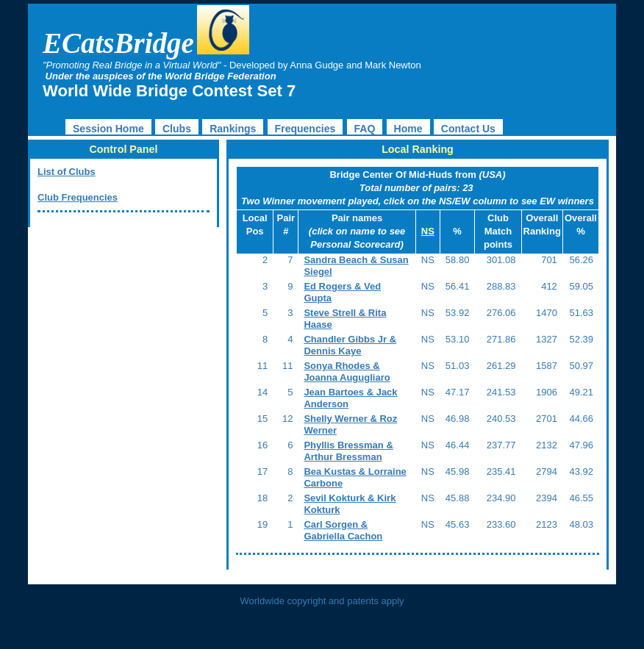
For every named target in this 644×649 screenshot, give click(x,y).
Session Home (108, 129)
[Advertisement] (120, 334)
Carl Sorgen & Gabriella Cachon (343, 530)
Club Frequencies (78, 197)
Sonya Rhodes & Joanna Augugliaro (347, 372)
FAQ (365, 129)
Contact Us (468, 129)
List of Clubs (67, 172)
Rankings (233, 129)
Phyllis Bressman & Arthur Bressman (348, 451)
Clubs (177, 129)
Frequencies (305, 129)
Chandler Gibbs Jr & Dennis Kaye (350, 345)
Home (408, 129)
